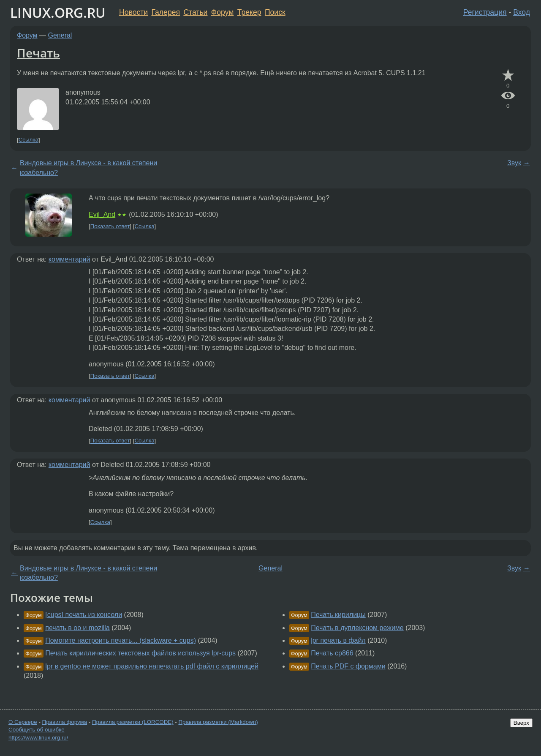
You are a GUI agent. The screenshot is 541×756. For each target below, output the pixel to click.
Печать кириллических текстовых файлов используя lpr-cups (140, 653)
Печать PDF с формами (348, 666)
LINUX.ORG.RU (58, 12)
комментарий (69, 259)
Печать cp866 (332, 653)
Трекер (249, 12)
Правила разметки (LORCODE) (133, 722)
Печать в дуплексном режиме (357, 628)
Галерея (166, 12)
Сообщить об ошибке (37, 730)
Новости (133, 12)
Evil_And (102, 214)
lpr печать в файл (338, 640)
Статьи (195, 12)
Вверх (521, 723)
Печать (38, 53)
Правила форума (65, 722)
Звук (514, 163)
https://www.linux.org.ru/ (38, 738)
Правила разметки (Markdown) (218, 722)
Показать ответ (110, 226)
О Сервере (23, 722)
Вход (522, 12)
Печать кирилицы (338, 615)
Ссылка (29, 140)
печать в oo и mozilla (77, 628)
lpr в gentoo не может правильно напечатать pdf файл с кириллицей (152, 666)
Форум (222, 12)
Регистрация (485, 12)
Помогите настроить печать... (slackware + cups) (121, 640)
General (60, 35)
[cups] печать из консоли (84, 615)
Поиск (275, 12)
